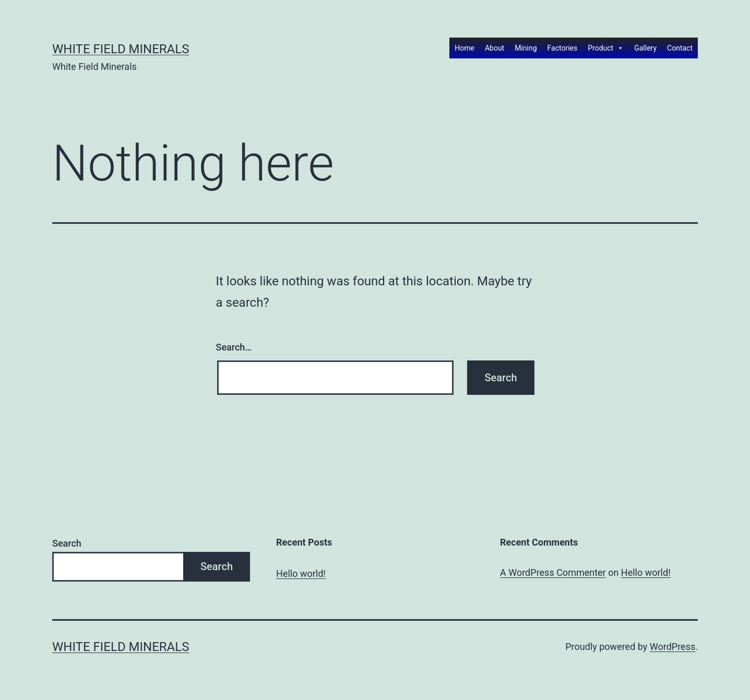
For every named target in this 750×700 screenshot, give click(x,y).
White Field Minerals (121, 49)
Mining (526, 48)
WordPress (672, 647)
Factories (563, 48)
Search (67, 543)
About (495, 48)
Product (606, 48)
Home (465, 48)
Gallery (645, 48)
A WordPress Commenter (553, 572)
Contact (680, 48)
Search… (234, 347)
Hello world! (301, 574)
